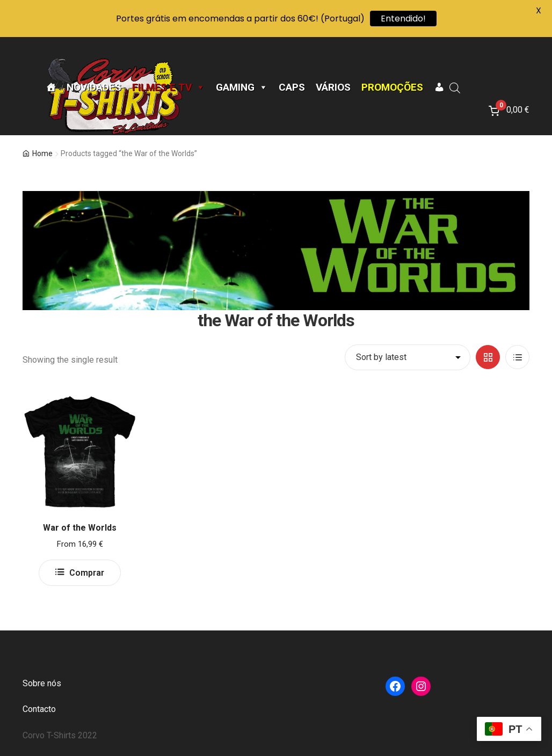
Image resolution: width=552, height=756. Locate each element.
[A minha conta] (439, 87)
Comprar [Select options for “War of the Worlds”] (87, 573)
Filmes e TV (169, 87)
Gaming (242, 87)
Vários (333, 87)
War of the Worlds (80, 528)
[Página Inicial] (51, 87)
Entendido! (403, 19)
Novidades (94, 87)
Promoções (392, 87)
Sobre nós (42, 683)
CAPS (292, 87)
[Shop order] (408, 357)
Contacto (39, 709)
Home (42, 153)
